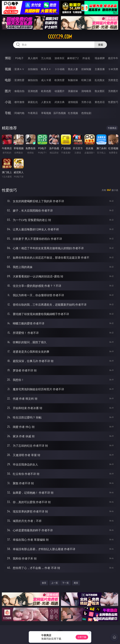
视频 (8, 69)
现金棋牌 (100, 58)
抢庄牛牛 (113, 58)
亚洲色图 (33, 91)
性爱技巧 (113, 102)
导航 (8, 113)
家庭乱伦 (33, 102)
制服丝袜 (73, 80)
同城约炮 (19, 113)
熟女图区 (100, 91)
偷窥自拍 (19, 91)
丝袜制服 (86, 69)
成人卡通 (46, 80)
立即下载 (82, 637)
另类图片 (113, 91)
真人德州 (33, 58)
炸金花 (86, 58)
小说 (8, 102)
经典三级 (86, 80)
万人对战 (46, 58)
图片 (8, 91)
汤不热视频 (60, 113)
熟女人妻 (73, 69)
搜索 (101, 45)
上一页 (55, 583)
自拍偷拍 (33, 69)
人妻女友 (46, 102)
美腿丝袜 (73, 91)
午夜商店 (33, 113)
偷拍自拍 (33, 80)
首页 (44, 583)
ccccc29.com (60, 37)
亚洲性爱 (19, 80)
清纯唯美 (86, 91)
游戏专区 (60, 58)
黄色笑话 (100, 102)
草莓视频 (46, 113)
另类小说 (86, 102)
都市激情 (19, 102)
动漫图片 (60, 91)
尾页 (76, 583)
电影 (8, 80)
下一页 (65, 583)
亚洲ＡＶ (19, 69)
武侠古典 (60, 102)
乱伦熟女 (100, 80)
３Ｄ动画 (60, 69)
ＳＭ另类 (113, 69)
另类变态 (113, 80)
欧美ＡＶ (46, 69)
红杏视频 (73, 113)
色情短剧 (86, 113)
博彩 (8, 58)
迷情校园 (73, 102)
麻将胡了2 (73, 58)
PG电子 (19, 58)
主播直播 (100, 69)
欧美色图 (46, 91)
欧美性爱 (60, 80)
